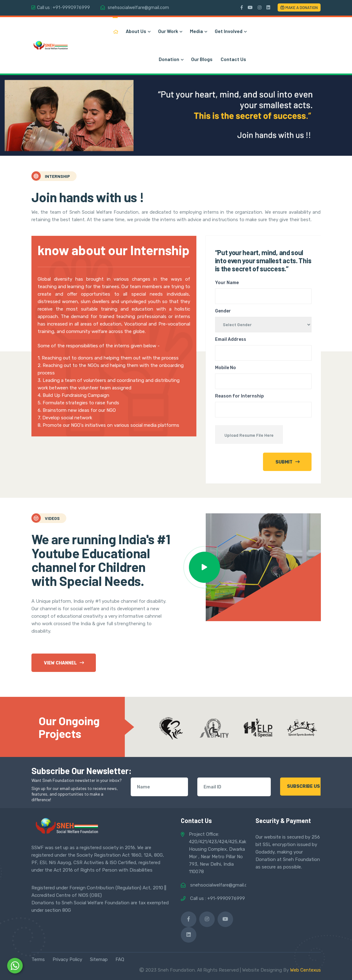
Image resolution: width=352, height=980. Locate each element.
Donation (171, 59)
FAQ (120, 959)
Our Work (170, 31)
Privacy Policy (67, 959)
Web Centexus (305, 970)
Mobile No (225, 368)
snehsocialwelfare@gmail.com (138, 8)
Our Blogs (202, 59)
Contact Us (233, 59)
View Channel (64, 663)
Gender (223, 311)
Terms (38, 959)
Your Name (227, 283)
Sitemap (99, 959)
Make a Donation (299, 7)
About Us (138, 31)
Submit (288, 462)
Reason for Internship (239, 396)
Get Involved (230, 31)
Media (198, 31)
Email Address (231, 339)
